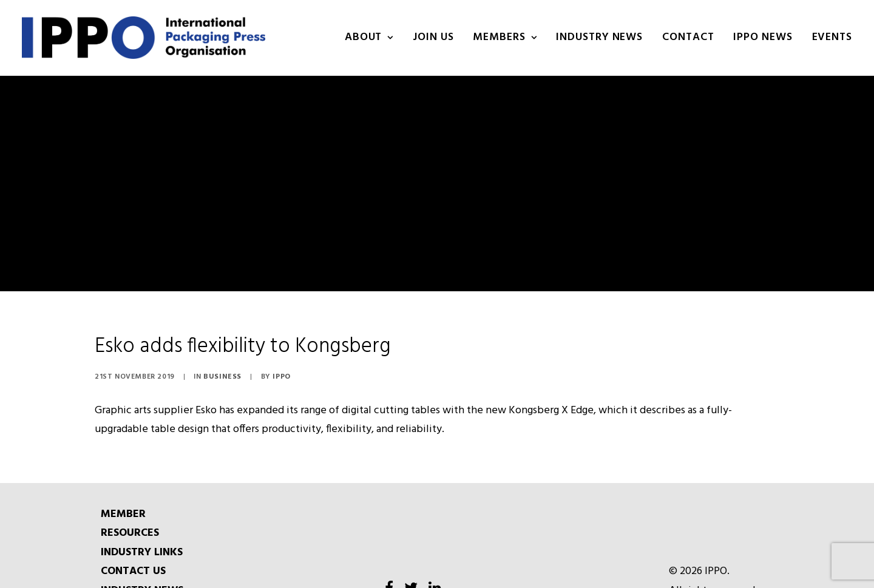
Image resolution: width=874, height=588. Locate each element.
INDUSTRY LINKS (142, 539)
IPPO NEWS (763, 37)
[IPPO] (144, 38)
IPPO (281, 363)
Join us (433, 37)
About (369, 37)
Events (832, 37)
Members (505, 37)
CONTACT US (133, 557)
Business (222, 363)
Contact (688, 37)
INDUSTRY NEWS (599, 37)
